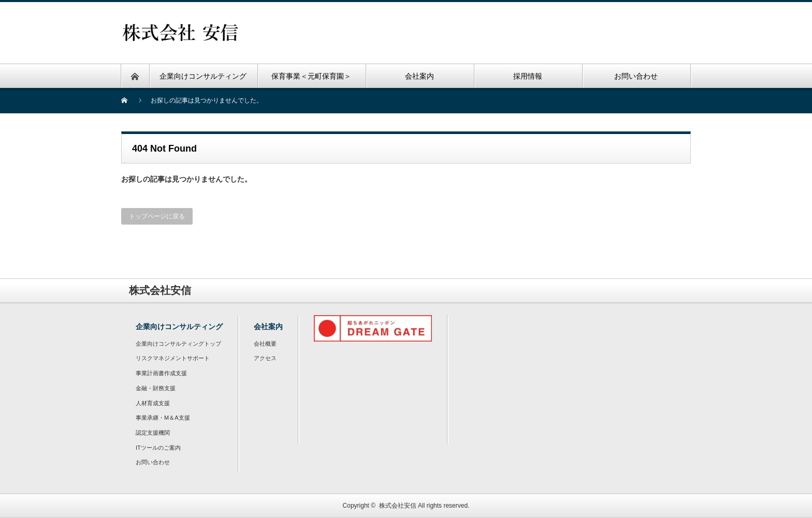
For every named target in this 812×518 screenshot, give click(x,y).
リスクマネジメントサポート (173, 358)
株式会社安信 (398, 506)
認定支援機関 (153, 433)
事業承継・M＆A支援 (163, 418)
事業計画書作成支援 (161, 373)
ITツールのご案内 (158, 448)
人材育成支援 (153, 403)
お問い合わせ (153, 462)
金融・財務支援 (156, 388)
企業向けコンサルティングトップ (178, 344)
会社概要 (265, 344)
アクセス (265, 358)
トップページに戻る (157, 216)
